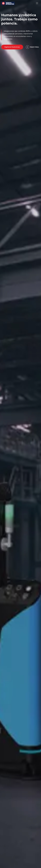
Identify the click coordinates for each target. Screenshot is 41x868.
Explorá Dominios (12, 47)
